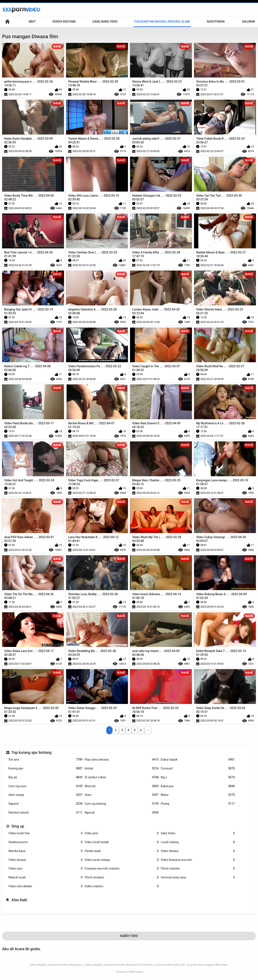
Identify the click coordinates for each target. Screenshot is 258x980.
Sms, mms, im (7, 22)
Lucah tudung (198, 842)
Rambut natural (45, 813)
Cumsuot (198, 768)
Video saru (45, 869)
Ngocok (122, 813)
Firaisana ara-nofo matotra (122, 869)
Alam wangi (45, 795)
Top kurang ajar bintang (31, 752)
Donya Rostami (64, 22)
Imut (32, 22)
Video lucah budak (122, 842)
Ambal (122, 768)
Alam (122, 795)
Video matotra (122, 886)
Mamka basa (45, 851)
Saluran (248, 22)
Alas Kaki (19, 900)
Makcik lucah (45, 877)
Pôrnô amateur (122, 877)
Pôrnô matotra (198, 869)
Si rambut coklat (122, 777)
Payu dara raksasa (122, 760)
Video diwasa (198, 851)
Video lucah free (45, 833)
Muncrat (122, 786)
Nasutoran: (216, 22)
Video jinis (122, 833)
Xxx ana (45, 760)
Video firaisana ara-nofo (198, 860)
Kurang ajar (45, 768)
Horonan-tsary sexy (198, 877)
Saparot (45, 804)
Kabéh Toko (129, 936)
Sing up (18, 826)
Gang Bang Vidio (105, 22)
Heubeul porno (45, 842)
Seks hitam (198, 833)
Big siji (45, 777)
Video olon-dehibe (45, 886)
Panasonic (122, 972)
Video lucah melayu (122, 860)
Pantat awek (122, 851)
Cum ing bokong (122, 804)
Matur (198, 795)
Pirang (198, 804)
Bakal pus (198, 786)
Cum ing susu (45, 786)
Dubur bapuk (198, 760)
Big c (198, 777)
